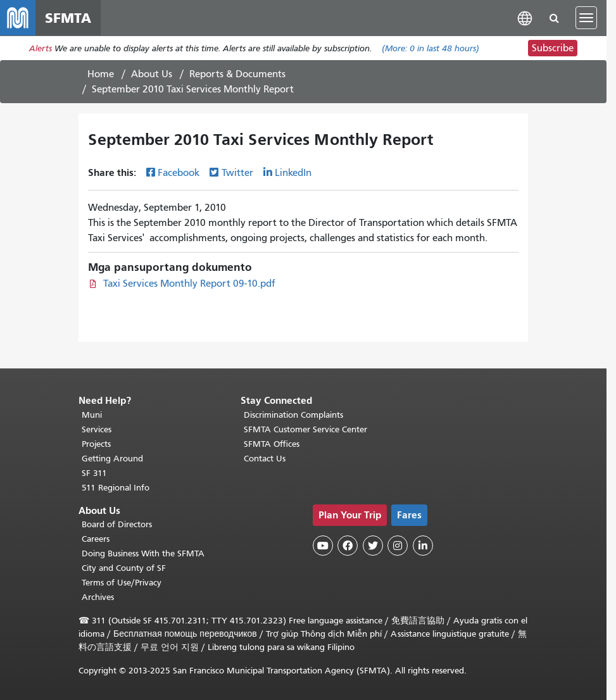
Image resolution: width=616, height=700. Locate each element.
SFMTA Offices (272, 444)
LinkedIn (293, 173)
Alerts (41, 48)
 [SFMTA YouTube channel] (323, 546)
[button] (525, 17)
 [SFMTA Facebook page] (348, 546)
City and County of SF (124, 568)
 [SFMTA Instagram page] (398, 546)
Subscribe (553, 48)
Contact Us (265, 459)
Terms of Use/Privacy (122, 583)
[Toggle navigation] (586, 18)
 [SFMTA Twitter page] (373, 546)
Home (101, 74)
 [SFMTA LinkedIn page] (423, 546)
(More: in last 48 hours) (431, 48)
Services (97, 429)
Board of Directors (117, 524)
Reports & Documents (237, 74)
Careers (96, 539)
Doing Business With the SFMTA (143, 553)
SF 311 (94, 473)
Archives (98, 597)
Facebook (179, 173)
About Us (152, 74)
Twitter (237, 173)
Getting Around (112, 459)
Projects (96, 444)
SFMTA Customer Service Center (305, 429)
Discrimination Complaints (293, 415)
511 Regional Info (116, 488)
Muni (92, 415)
